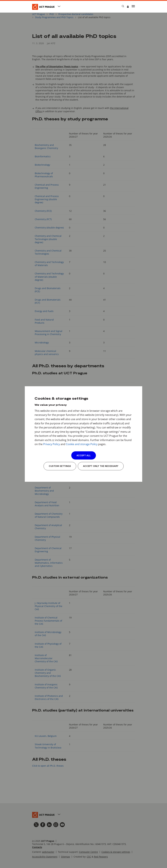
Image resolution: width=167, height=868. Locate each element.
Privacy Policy (52, 444)
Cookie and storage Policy (82, 444)
